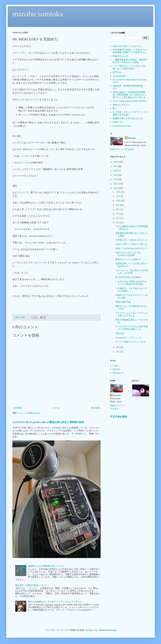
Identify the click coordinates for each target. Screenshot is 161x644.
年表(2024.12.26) (120, 56)
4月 (118, 347)
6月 (118, 218)
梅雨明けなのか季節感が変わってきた (46, 566)
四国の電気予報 (123, 302)
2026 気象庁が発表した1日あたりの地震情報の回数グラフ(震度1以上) (130, 51)
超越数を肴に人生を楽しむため (128, 118)
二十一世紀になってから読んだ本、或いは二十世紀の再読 (130, 67)
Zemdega (89, 630)
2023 (116, 175)
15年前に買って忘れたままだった (132, 240)
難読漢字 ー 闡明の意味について (31, 585)
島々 (115, 108)
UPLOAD (120, 334)
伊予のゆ (117, 72)
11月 (118, 196)
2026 (116, 162)
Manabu (132, 138)
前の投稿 (96, 408)
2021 (116, 184)
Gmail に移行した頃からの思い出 (131, 244)
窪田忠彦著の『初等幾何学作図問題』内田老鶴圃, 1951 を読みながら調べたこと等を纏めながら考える (130, 95)
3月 (118, 352)
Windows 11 (118, 373)
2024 (116, 171)
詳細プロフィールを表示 (122, 149)
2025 (116, 166)
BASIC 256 (118, 122)
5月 (118, 223)
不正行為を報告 (119, 417)
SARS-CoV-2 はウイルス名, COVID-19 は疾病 (128, 254)
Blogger (113, 630)
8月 (118, 209)
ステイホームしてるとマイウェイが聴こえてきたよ (132, 314)
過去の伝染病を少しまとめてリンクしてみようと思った (55, 602)
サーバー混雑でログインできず (131, 342)
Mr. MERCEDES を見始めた (129, 277)
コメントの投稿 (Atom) (29, 413)
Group (115, 366)
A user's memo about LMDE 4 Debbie (129, 101)
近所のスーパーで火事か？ (128, 259)
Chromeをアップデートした (129, 338)
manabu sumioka (38, 14)
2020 (116, 188)
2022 (116, 179)
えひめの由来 (119, 76)
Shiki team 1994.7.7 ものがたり (127, 46)
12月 (118, 192)
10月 (118, 201)
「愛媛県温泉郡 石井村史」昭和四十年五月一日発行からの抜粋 (130, 61)
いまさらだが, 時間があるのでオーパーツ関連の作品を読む (131, 283)
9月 (118, 205)
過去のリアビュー (121, 105)
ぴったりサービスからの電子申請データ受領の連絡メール (132, 328)
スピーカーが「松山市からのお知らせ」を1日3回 (132, 272)
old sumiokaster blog (122, 126)
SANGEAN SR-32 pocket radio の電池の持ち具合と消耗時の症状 (48, 422)
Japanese (117, 369)
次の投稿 (17, 408)
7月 (118, 214)
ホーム (57, 408)
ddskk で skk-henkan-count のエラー (132, 248)
